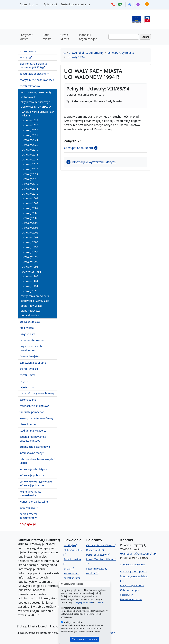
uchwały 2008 (30, 203)
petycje (24, 381)
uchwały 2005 (30, 218)
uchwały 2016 (30, 164)
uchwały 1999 (30, 247)
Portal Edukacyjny (98, 555)
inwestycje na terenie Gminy (36, 418)
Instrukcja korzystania (76, 4)
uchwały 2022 (30, 135)
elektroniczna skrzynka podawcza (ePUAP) (33, 66)
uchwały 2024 (30, 125)
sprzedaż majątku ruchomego (37, 393)
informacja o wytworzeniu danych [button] (91, 162)
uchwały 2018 (30, 155)
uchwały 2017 (30, 159)
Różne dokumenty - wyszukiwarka (31, 493)
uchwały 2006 (30, 213)
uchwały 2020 (30, 145)
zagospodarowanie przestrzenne (31, 348)
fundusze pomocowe (32, 412)
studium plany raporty (33, 431)
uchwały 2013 (30, 179)
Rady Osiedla (95, 550)
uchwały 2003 (30, 228)
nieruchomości (28, 424)
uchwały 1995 (30, 267)
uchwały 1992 (30, 281)
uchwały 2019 (30, 150)
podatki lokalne (30, 315)
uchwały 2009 (30, 198)
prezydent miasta (30, 322)
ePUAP (69, 569)
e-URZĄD (70, 545)
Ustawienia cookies (131, 599)
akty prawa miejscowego (35, 102)
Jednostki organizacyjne (88, 37)
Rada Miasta (47, 37)
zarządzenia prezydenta (35, 296)
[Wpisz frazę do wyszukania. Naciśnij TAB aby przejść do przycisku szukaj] (124, 37)
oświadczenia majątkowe (34, 406)
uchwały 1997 (30, 257)
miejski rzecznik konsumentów (29, 516)
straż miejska (29, 508)
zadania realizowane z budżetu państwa (33, 439)
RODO (101, 602)
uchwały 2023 (30, 130)
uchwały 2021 (30, 140)
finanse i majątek (30, 356)
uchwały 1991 (30, 286)
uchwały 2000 (30, 242)
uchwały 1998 (30, 252)
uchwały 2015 (30, 169)
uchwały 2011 (30, 189)
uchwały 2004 (30, 223)
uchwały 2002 (30, 232)
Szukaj (145, 37)
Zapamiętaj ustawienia (84, 639)
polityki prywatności (83, 602)
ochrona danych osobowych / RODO (37, 461)
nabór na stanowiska (32, 340)
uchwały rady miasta (36, 107)
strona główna (28, 51)
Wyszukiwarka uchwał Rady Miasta (38, 114)
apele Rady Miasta (32, 306)
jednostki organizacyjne (34, 502)
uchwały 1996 (30, 262)
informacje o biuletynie (33, 469)
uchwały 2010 (30, 194)
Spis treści (50, 4)
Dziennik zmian (30, 4)
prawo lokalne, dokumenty (36, 92)
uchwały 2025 (30, 120)
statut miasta (29, 97)
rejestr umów (27, 375)
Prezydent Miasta (26, 37)
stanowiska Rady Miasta (35, 301)
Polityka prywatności (132, 585)
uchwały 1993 (30, 276)
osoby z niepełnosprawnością (37, 80)
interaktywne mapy (33, 453)
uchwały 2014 (30, 174)
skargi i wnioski (29, 369)
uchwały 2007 (30, 208)
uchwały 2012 (30, 184)
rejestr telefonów (30, 86)
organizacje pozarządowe (35, 447)
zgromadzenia (28, 400)
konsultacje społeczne (34, 74)
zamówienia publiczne (33, 363)
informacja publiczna (32, 475)
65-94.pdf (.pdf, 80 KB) (78, 148)
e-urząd (26, 57)
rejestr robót (27, 387)
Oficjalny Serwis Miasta (101, 545)
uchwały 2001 (30, 237)
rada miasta (27, 328)
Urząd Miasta (65, 37)
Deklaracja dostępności (133, 571)
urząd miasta (27, 334)
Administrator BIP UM (133, 564)
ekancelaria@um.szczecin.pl (138, 553)
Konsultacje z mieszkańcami (72, 578)
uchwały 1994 (31, 272)
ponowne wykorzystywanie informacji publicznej (36, 483)
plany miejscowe (31, 311)
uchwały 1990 (30, 291)
